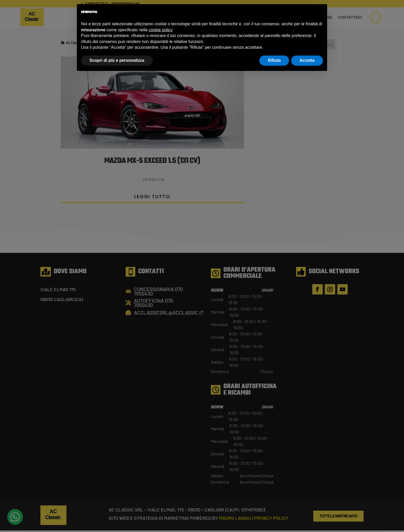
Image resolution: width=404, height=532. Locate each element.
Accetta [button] (307, 60)
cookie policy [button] (161, 30)
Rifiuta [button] (274, 60)
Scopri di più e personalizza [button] (117, 60)
